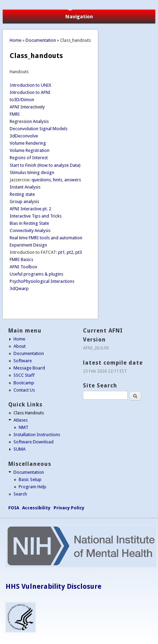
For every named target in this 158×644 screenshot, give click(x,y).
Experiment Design (28, 245)
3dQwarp (19, 289)
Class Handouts (29, 413)
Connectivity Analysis (30, 230)
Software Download (34, 442)
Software (23, 361)
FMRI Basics (21, 259)
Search (20, 494)
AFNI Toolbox (24, 267)
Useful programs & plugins (36, 274)
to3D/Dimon (22, 100)
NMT (24, 427)
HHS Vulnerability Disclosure (53, 586)
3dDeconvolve (24, 136)
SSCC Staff (24, 375)
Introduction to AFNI (30, 92)
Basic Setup (30, 479)
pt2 (70, 252)
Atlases (21, 420)
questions (41, 180)
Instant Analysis (25, 187)
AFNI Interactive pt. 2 (30, 209)
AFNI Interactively (27, 107)
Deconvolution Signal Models (39, 129)
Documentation (41, 40)
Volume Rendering (28, 143)
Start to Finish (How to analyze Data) (45, 165)
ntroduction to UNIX (31, 85)
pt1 (61, 252)
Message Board (29, 368)
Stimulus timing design (32, 172)
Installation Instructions (37, 435)
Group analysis (24, 201)
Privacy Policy (69, 508)
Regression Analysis (29, 121)
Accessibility (36, 508)
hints (58, 180)
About (20, 346)
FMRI (15, 114)
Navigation (79, 17)
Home (16, 40)
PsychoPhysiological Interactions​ (42, 281)
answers (73, 180)
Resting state (22, 194)
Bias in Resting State (29, 223)
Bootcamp (24, 383)
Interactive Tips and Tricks (36, 216)
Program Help (32, 487)
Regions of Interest (29, 158)
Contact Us (24, 390)
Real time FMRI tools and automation (46, 238)
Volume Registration (30, 150)
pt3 (79, 252)
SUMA (20, 449)
